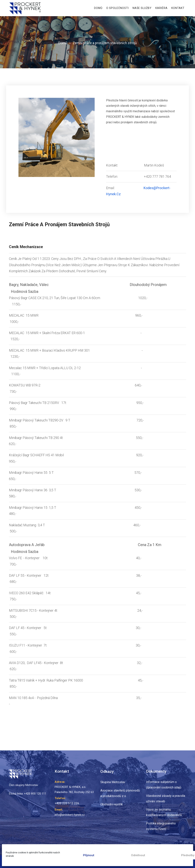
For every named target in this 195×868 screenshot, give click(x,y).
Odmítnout (138, 855)
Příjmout (89, 855)
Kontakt (178, 8)
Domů (98, 8)
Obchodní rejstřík (112, 804)
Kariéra (161, 8)
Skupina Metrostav (113, 782)
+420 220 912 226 (66, 803)
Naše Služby (142, 8)
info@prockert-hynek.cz (70, 815)
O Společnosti (117, 8)
